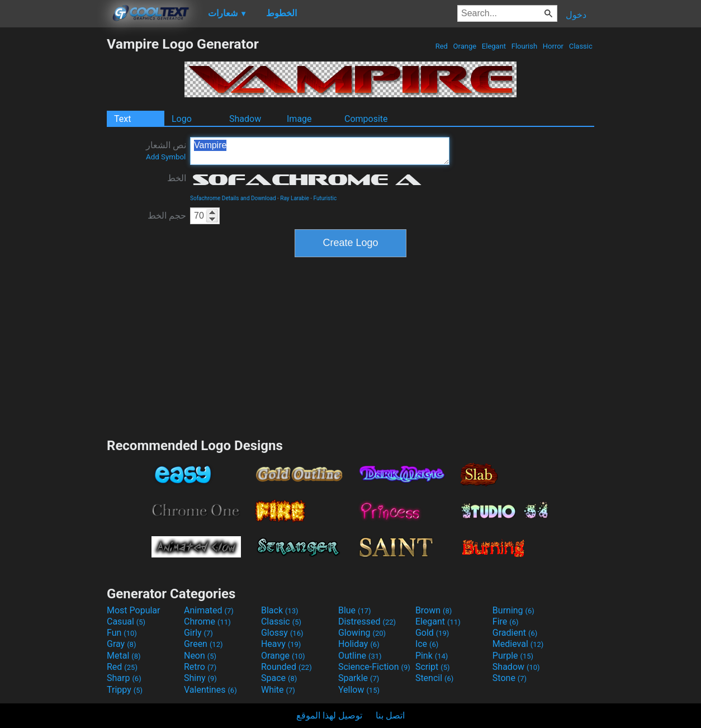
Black (280, 610)
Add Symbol (166, 157)
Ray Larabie (295, 198)
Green (203, 644)
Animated (209, 610)
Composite (366, 119)
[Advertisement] (53, 204)
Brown (434, 610)
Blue (355, 610)
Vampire (320, 151)
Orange (465, 46)
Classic (581, 46)
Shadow (245, 119)
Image (299, 119)
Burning (513, 610)
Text (122, 119)
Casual (126, 621)
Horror (553, 46)
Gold (432, 633)
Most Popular (134, 610)
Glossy (282, 633)
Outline (360, 656)
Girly (198, 633)
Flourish (525, 46)
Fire (506, 621)
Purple (513, 656)
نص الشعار (166, 150)
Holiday (359, 644)
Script (433, 667)
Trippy (125, 690)
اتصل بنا (390, 715)
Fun (122, 633)
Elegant (494, 46)
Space (279, 678)
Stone (510, 678)
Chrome (207, 621)
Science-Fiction (374, 667)
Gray (121, 644)
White (278, 690)
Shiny (200, 678)
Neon (200, 656)
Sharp (124, 678)
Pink (432, 656)
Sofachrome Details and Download (233, 198)
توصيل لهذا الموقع (329, 715)
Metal (124, 656)
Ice (427, 644)
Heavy (281, 644)
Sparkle (359, 678)
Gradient (515, 633)
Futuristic (325, 198)
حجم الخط (167, 216)
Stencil (434, 678)
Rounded (286, 667)
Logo (182, 119)
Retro (200, 667)
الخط (177, 178)
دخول (576, 15)
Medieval (518, 644)
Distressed (367, 621)
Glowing (362, 633)
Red (441, 46)
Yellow (359, 690)
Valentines (210, 690)
